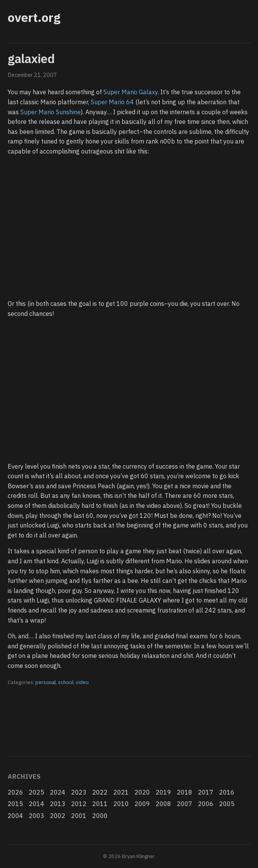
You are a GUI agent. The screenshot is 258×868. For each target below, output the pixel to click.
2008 (163, 804)
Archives (24, 776)
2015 (15, 804)
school (66, 682)
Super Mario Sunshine (51, 112)
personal (46, 682)
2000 (100, 816)
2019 (163, 792)
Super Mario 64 (112, 102)
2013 (58, 804)
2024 (58, 792)
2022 (100, 792)
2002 (58, 816)
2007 (185, 804)
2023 (79, 792)
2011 (100, 804)
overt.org (34, 17)
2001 (79, 816)
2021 (121, 792)
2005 (227, 804)
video (82, 682)
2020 (142, 792)
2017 (206, 792)
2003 (37, 816)
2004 (15, 816)
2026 (15, 792)
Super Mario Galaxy (131, 92)
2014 (37, 804)
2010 (121, 804)
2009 (142, 804)
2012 (79, 804)
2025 (37, 792)
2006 (206, 804)
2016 (227, 792)
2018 (185, 792)
